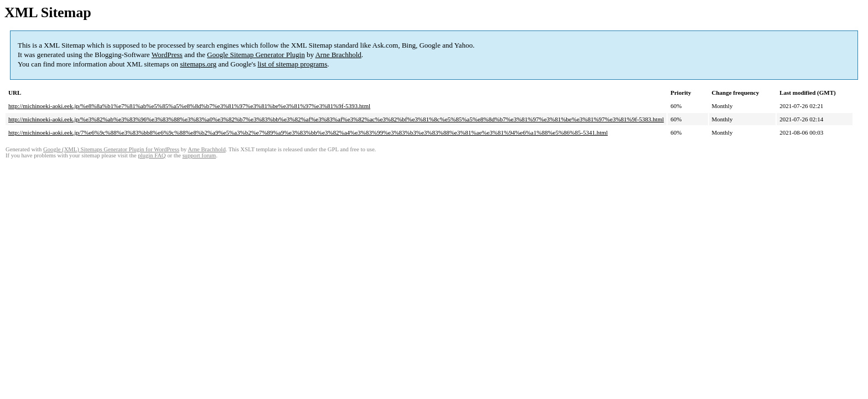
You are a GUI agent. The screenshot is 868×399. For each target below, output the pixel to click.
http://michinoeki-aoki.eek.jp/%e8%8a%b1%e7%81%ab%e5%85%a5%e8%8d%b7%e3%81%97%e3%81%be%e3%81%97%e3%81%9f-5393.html (189, 106)
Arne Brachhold (338, 55)
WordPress (167, 55)
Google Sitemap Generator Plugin (256, 55)
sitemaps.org (198, 64)
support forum (199, 155)
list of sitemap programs (292, 64)
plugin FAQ (152, 155)
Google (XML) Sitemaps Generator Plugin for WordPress (111, 149)
